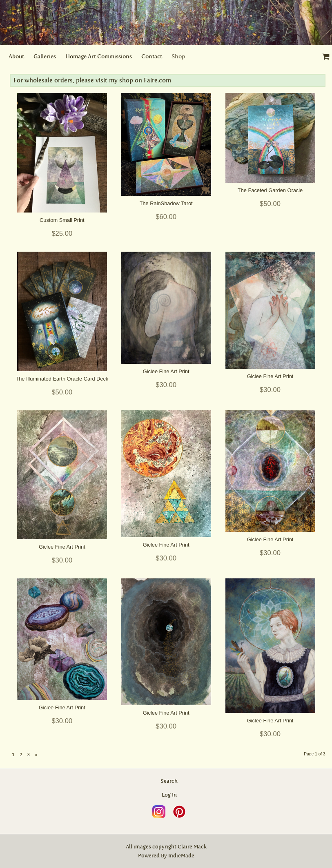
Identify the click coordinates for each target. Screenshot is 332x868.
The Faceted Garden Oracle (270, 190)
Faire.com (157, 80)
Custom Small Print (62, 220)
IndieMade (181, 856)
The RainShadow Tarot (166, 203)
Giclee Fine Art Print (166, 371)
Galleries (45, 56)
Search (169, 781)
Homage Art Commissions (99, 56)
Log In (169, 795)
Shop (178, 56)
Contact (152, 56)
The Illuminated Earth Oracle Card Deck (62, 379)
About (16, 56)
